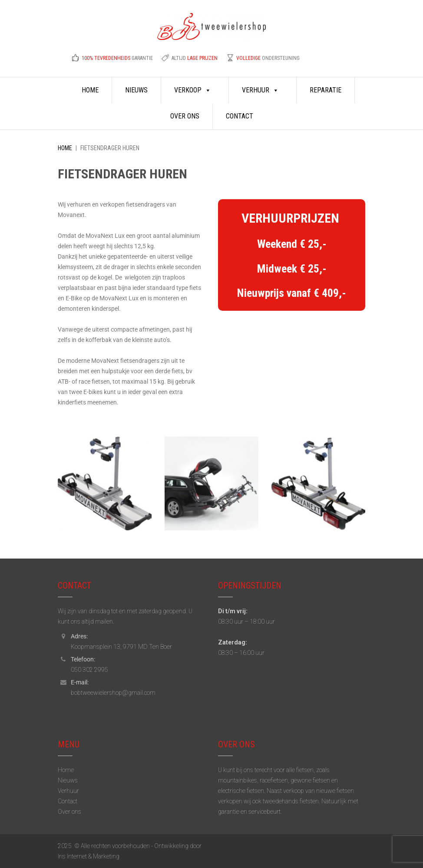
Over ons (185, 116)
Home (90, 90)
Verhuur (260, 90)
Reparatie (326, 90)
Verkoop (193, 90)
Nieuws (136, 90)
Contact (240, 116)
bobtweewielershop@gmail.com (113, 693)
